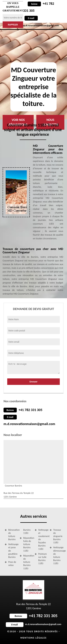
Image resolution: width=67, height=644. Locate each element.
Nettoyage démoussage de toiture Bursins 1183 (58, 555)
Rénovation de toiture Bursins (13, 535)
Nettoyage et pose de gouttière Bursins (13, 551)
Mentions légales (34, 638)
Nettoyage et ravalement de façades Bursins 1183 (43, 539)
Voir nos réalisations (18, 122)
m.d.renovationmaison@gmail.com (29, 424)
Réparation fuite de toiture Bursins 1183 (28, 544)
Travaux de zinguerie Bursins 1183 (58, 536)
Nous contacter (50, 122)
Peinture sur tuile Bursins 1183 (42, 559)
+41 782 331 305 (30, 410)
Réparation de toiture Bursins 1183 (28, 562)
